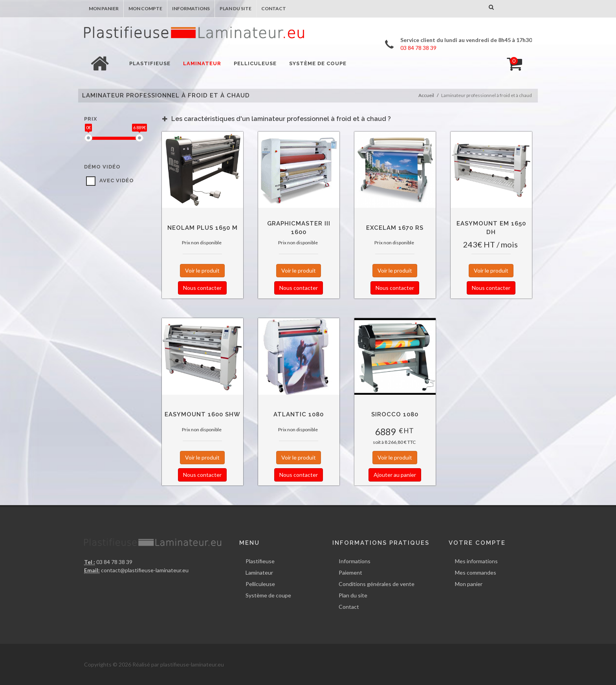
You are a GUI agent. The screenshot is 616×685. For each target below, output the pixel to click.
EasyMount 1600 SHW (203, 414)
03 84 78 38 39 (114, 562)
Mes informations (476, 561)
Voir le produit (202, 270)
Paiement (350, 572)
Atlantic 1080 (299, 414)
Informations (191, 8)
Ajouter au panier (395, 475)
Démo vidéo (102, 167)
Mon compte (145, 8)
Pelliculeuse (260, 584)
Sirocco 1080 (395, 414)
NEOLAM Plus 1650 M (203, 228)
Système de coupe (268, 595)
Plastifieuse (260, 561)
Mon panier (104, 8)
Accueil (426, 95)
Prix (91, 119)
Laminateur (259, 572)
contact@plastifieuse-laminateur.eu (145, 570)
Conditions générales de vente (377, 584)
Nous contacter (202, 288)
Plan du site (236, 8)
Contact (274, 8)
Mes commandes (476, 572)
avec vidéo (117, 180)
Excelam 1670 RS (395, 228)
